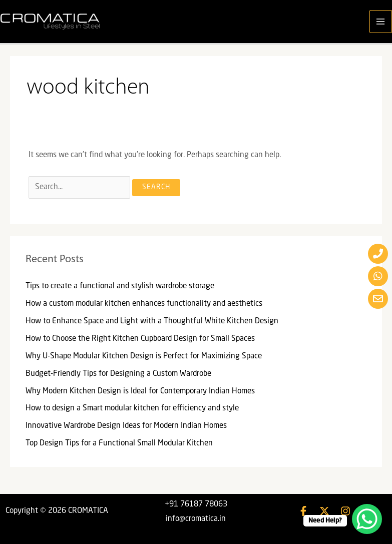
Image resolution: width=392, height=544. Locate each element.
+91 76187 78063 (196, 504)
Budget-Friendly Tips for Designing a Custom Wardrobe (118, 374)
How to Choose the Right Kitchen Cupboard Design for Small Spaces (140, 339)
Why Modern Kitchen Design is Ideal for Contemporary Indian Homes (140, 391)
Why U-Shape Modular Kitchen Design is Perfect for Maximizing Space (144, 356)
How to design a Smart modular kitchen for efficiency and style (132, 408)
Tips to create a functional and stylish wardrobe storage (120, 286)
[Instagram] (345, 511)
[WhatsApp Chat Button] (367, 519)
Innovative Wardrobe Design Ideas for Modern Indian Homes (126, 426)
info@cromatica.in (196, 519)
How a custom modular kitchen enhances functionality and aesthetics (144, 304)
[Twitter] (324, 511)
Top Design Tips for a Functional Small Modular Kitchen (119, 443)
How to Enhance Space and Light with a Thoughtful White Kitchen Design (152, 321)
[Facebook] (303, 511)
